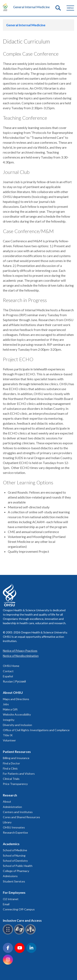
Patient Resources (17, 752)
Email (6, 904)
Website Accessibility (17, 714)
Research (10, 795)
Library (7, 822)
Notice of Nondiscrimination (21, 656)
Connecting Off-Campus (19, 909)
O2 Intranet (11, 899)
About (7, 801)
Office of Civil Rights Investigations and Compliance (36, 730)
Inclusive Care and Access (22, 920)
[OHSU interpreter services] (31, 934)
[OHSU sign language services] (20, 934)
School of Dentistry (15, 861)
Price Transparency (15, 784)
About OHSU (13, 692)
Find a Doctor (11, 763)
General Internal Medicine (31, 7)
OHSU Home (11, 666)
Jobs (6, 704)
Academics (11, 844)
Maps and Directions (16, 699)
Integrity (9, 720)
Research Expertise (15, 832)
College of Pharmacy (16, 871)
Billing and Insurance (16, 758)
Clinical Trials (11, 779)
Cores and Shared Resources (21, 817)
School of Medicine (15, 850)
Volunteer (9, 740)
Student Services (14, 881)
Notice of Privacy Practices (20, 651)
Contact (8, 671)
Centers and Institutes (18, 812)
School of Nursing (14, 855)
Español (8, 676)
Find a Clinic (10, 768)
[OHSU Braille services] (9, 934)
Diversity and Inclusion (17, 725)
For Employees (14, 892)
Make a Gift (10, 709)
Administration (12, 807)
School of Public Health (18, 866)
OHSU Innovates (14, 827)
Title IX (8, 735)
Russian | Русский (14, 681)
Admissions (10, 876)
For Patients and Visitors (19, 774)
